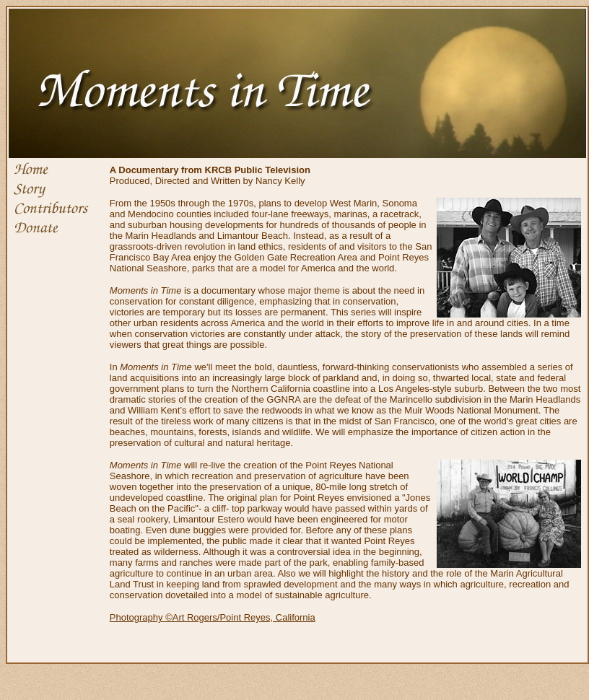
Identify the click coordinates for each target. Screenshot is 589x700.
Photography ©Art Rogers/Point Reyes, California (213, 617)
